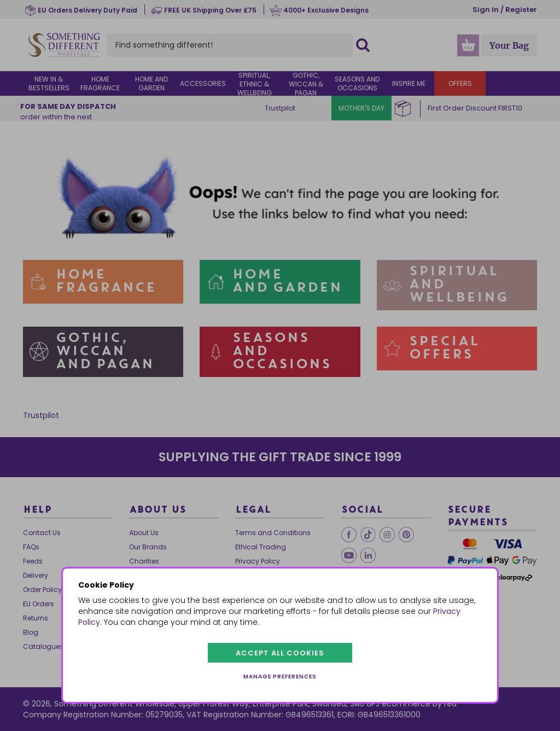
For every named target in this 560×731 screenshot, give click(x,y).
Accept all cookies (280, 653)
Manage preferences (280, 677)
